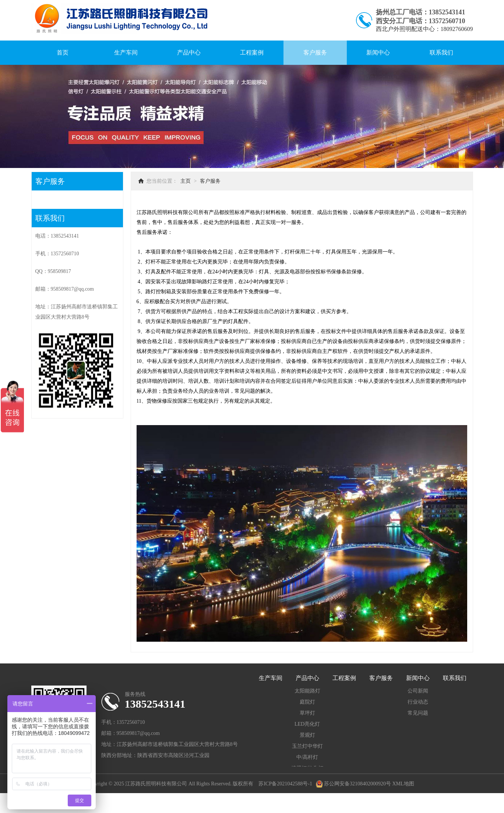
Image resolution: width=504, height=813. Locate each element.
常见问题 (418, 713)
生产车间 (126, 52)
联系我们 (441, 52)
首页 (63, 52)
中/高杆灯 (307, 757)
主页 (186, 181)
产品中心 (189, 52)
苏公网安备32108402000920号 (353, 784)
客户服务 (315, 52)
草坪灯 (307, 713)
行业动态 (418, 702)
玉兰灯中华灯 (307, 746)
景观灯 (307, 735)
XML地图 (403, 784)
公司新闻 (418, 691)
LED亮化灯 (307, 724)
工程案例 (252, 52)
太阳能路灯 (307, 691)
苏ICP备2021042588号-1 (285, 784)
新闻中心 (378, 52)
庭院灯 (307, 702)
